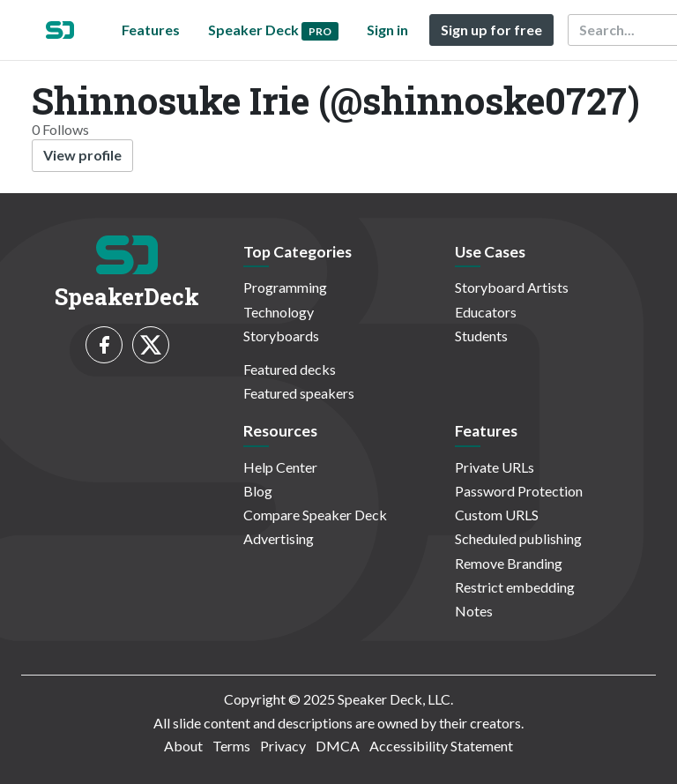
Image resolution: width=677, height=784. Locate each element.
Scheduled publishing (518, 538)
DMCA (338, 746)
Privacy (283, 746)
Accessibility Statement (441, 746)
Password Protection (519, 491)
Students (481, 336)
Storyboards (281, 336)
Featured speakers (299, 393)
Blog (258, 491)
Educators (486, 312)
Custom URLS (497, 515)
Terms (231, 746)
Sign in (387, 30)
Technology (279, 312)
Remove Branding (509, 563)
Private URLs (495, 467)
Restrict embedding (515, 587)
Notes (474, 611)
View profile (82, 155)
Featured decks (290, 369)
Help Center (280, 467)
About (183, 746)
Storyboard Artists (512, 287)
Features (151, 30)
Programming (285, 287)
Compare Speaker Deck (315, 515)
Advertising (279, 538)
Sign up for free (491, 30)
